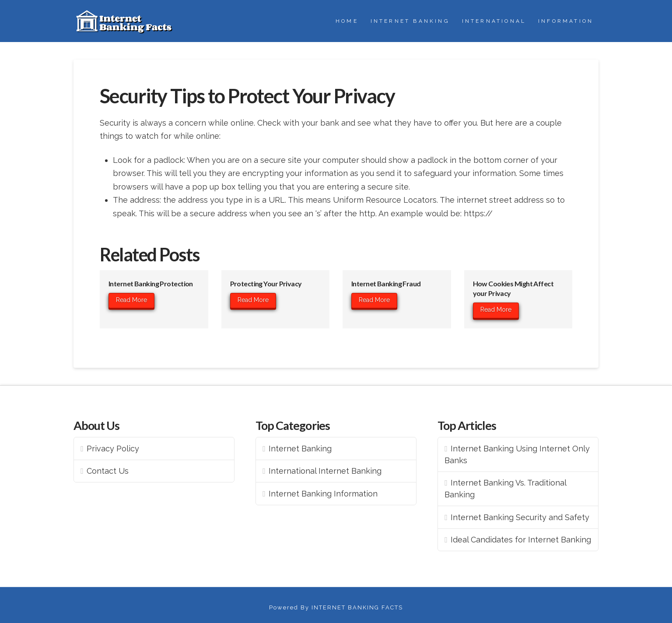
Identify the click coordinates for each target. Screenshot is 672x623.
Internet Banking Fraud (386, 283)
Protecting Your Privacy (266, 283)
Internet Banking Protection (151, 283)
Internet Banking (300, 449)
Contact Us (108, 471)
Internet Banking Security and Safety (520, 517)
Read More (131, 300)
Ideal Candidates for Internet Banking (521, 540)
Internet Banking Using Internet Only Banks (517, 454)
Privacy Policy (113, 449)
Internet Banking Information (323, 494)
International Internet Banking (325, 471)
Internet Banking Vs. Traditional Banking (506, 489)
